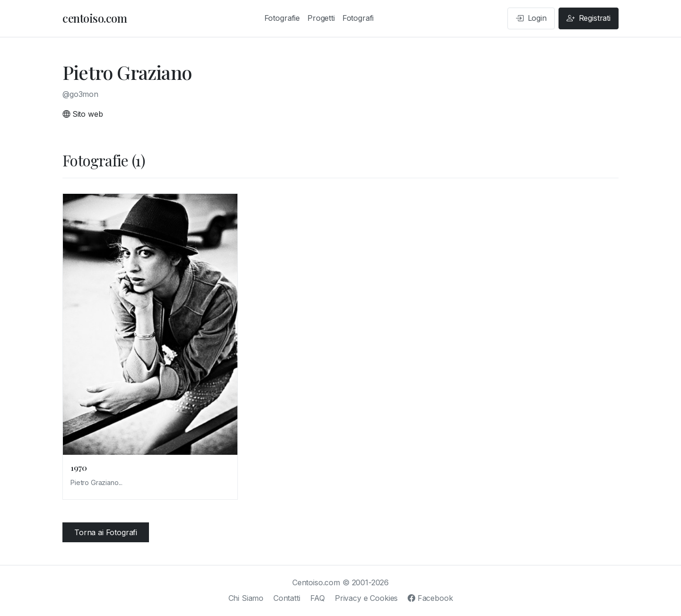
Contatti (287, 598)
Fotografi (358, 18)
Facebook (430, 598)
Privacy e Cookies (366, 598)
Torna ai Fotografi (106, 532)
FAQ (318, 598)
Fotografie (282, 18)
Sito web (83, 114)
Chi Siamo (246, 598)
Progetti (321, 18)
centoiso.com (95, 18)
